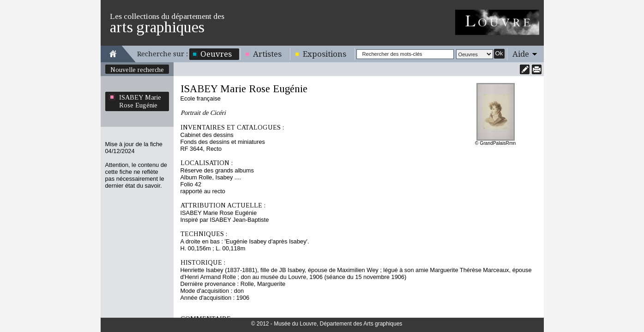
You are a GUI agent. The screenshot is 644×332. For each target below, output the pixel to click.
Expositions (325, 54)
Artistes (267, 54)
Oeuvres (216, 54)
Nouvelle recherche (137, 70)
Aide (521, 54)
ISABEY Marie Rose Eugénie (140, 101)
